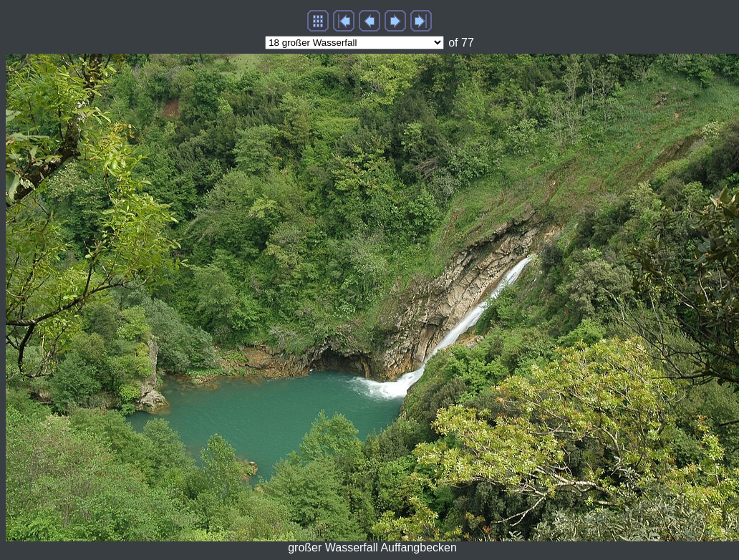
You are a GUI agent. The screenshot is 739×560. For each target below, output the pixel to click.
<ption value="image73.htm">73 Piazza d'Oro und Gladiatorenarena (354, 43)
